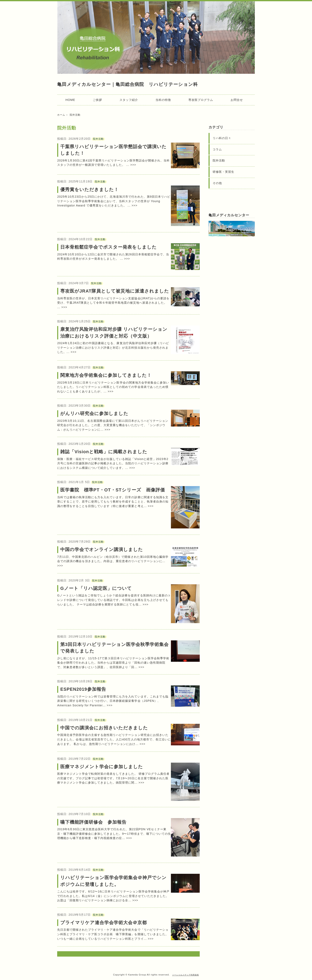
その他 (217, 183)
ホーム (61, 115)
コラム (217, 149)
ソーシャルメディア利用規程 (186, 975)
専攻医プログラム (201, 100)
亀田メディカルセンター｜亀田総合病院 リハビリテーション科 (127, 84)
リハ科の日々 (222, 138)
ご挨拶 (97, 100)
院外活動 (98, 139)
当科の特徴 (163, 100)
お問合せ (237, 100)
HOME (70, 100)
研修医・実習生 (223, 172)
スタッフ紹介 (129, 100)
